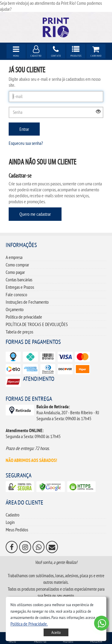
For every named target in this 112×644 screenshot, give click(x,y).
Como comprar (17, 265)
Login (10, 522)
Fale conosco (16, 294)
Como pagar (15, 272)
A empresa (14, 257)
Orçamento (15, 309)
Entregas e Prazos (20, 287)
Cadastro (13, 515)
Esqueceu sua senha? (26, 143)
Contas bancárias (19, 280)
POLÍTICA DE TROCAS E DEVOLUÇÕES (37, 324)
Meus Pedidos (17, 530)
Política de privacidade (24, 317)
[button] (29, 624)
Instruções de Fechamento (27, 302)
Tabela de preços (19, 332)
